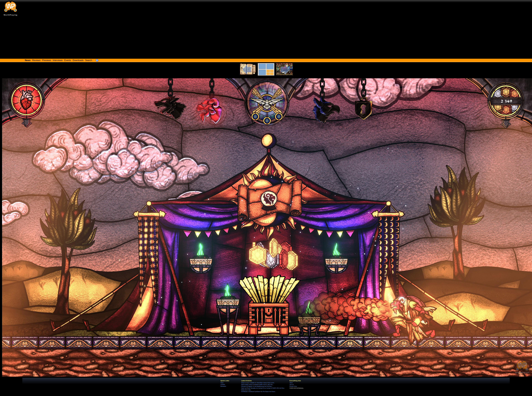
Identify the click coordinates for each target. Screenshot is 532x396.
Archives (223, 385)
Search (89, 60)
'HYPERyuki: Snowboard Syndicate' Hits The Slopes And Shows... (259, 392)
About (291, 383)
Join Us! (292, 385)
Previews (47, 60)
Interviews (58, 60)
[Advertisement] (266, 38)
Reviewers (223, 386)
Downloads (78, 60)
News (222, 383)
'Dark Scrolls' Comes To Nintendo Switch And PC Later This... (257, 385)
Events (68, 60)
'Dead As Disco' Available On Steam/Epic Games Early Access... (258, 383)
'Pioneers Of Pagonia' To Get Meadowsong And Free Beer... (257, 386)
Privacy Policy (293, 386)
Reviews (36, 60)
